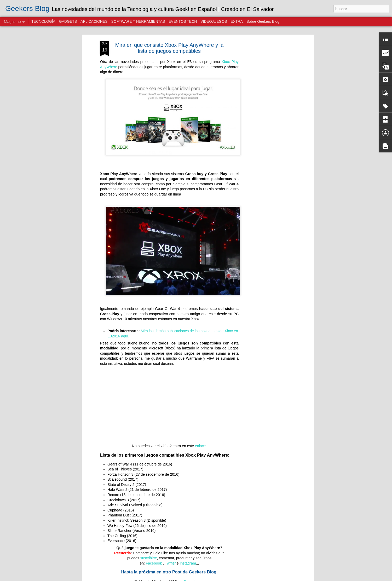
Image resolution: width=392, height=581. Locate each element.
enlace (200, 446)
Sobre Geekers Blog (263, 21)
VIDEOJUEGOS (214, 21)
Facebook (154, 563)
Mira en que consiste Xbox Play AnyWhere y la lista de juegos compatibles (169, 48)
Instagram (188, 563)
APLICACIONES (94, 21)
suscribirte (149, 558)
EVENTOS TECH (183, 21)
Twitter (170, 563)
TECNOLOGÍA (43, 21)
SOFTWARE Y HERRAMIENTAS (138, 21)
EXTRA (237, 21)
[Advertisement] (267, 123)
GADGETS (68, 21)
